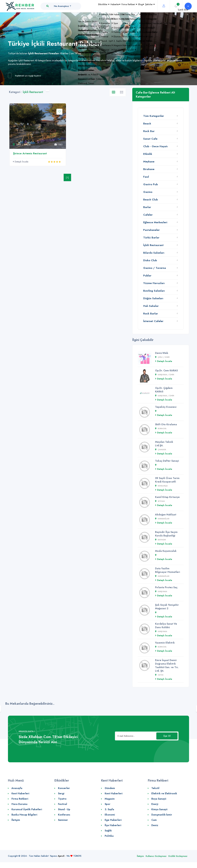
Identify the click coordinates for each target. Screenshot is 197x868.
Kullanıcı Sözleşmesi (156, 856)
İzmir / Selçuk (22, 144)
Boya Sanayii (159, 799)
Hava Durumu (19, 804)
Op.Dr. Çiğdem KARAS (164, 390)
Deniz (155, 825)
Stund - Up (64, 809)
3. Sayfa (109, 809)
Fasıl (146, 177)
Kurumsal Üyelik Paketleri (27, 809)
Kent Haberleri (20, 793)
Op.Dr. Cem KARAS (166, 370)
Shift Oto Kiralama (166, 424)
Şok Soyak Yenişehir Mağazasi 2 (167, 607)
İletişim (16, 820)
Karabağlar (162, 519)
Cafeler (148, 215)
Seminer (63, 820)
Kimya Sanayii (159, 809)
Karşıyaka (161, 591)
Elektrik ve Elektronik (164, 793)
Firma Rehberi (117, 13)
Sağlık (108, 831)
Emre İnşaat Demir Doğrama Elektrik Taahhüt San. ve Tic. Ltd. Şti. (167, 665)
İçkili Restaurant (153, 245)
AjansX (61, 856)
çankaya (161, 450)
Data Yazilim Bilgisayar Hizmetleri (168, 570)
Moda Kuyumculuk (166, 551)
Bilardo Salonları (154, 253)
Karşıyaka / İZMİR (165, 375)
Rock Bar (149, 131)
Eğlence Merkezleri (155, 222)
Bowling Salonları (154, 291)
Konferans (64, 815)
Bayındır (160, 540)
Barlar (147, 207)
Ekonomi (110, 815)
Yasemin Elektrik (165, 643)
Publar (147, 276)
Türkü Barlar (151, 238)
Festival (63, 804)
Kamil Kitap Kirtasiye (167, 497)
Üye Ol (167, 736)
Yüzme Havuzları (154, 283)
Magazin (110, 799)
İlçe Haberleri (113, 825)
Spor (108, 804)
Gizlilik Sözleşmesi (178, 856)
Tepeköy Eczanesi (166, 407)
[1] (67, 178)
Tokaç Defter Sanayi (167, 461)
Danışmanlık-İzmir (162, 815)
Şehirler (147, 13)
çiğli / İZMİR (162, 357)
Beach (147, 124)
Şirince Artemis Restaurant (30, 153)
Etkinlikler (81, 13)
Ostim (159, 675)
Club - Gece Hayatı (155, 146)
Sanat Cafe (150, 139)
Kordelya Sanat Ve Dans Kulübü (166, 626)
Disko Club (150, 260)
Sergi (61, 793)
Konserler (64, 788)
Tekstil (155, 788)
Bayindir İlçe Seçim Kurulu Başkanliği (166, 534)
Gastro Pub (150, 184)
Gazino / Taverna (155, 268)
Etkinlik (148, 154)
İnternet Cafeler (153, 321)
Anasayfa (17, 788)
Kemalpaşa (161, 486)
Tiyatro (62, 799)
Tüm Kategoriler (154, 116)
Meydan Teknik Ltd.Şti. (164, 444)
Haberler (98, 13)
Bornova (161, 429)
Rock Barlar (151, 314)
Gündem (110, 788)
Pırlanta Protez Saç (166, 587)
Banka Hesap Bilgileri (24, 815)
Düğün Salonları (153, 298)
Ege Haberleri (113, 820)
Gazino (148, 192)
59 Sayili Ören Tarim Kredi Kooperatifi (167, 480)
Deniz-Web (162, 353)
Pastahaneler (151, 230)
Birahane (149, 169)
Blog (134, 13)
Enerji (155, 804)
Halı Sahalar (151, 306)
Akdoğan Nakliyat (166, 515)
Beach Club (150, 200)
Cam (154, 820)
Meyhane (149, 162)
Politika (109, 836)
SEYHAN (160, 501)
